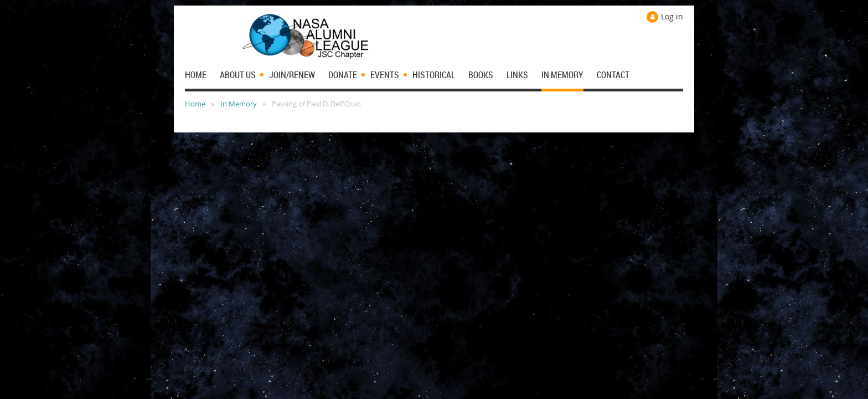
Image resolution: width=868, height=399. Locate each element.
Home (195, 104)
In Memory (239, 104)
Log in (672, 16)
